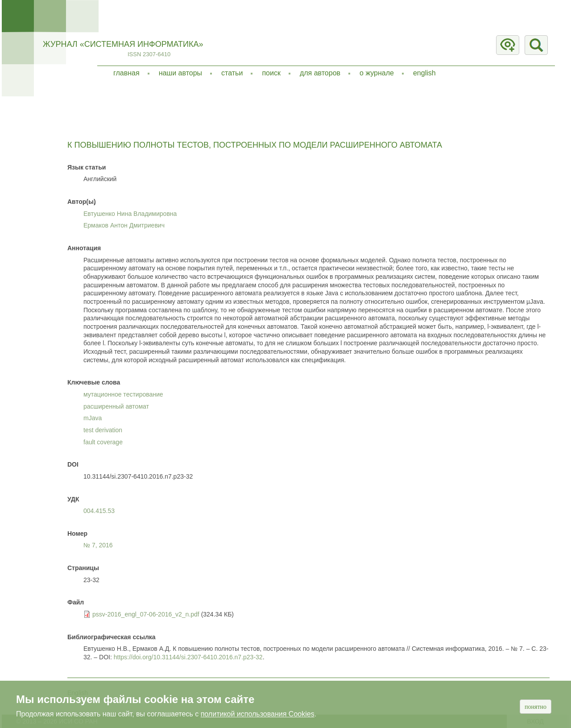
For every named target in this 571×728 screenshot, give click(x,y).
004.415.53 (99, 511)
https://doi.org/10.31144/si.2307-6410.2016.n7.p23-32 (188, 657)
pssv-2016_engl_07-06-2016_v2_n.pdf (146, 614)
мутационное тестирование (123, 394)
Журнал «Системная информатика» (123, 44)
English (424, 73)
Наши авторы (180, 73)
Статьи (232, 73)
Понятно (536, 707)
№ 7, (98, 545)
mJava (93, 418)
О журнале (377, 73)
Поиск (271, 73)
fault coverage (103, 442)
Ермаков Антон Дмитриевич (124, 225)
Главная (126, 73)
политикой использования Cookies (258, 714)
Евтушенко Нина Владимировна (130, 214)
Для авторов (320, 73)
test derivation (103, 430)
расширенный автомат (116, 406)
